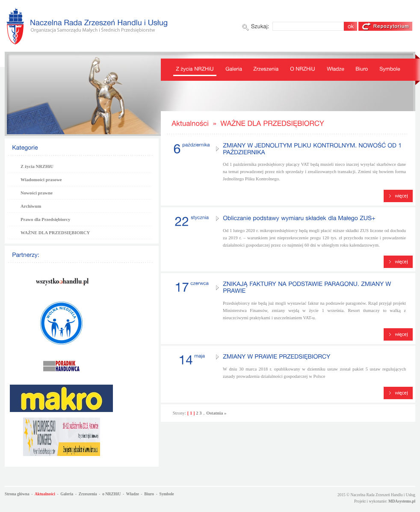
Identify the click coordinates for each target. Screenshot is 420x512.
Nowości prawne (37, 193)
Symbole (166, 494)
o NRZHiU (111, 494)
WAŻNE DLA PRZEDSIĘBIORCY (55, 233)
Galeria (67, 494)
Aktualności (45, 494)
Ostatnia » (216, 413)
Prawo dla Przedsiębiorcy (45, 219)
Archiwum (31, 206)
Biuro (149, 494)
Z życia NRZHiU (37, 166)
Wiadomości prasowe (41, 180)
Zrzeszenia (88, 494)
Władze (133, 494)
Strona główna (17, 494)
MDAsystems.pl (402, 501)
